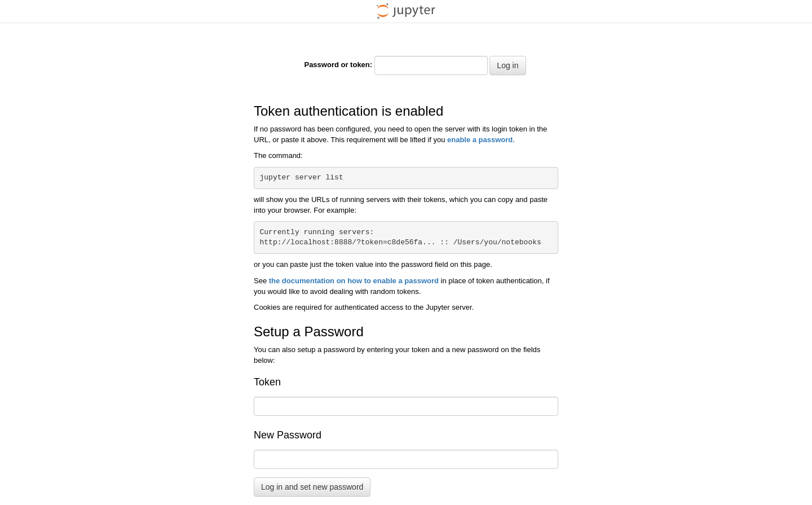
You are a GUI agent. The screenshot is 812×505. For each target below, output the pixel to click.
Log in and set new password (312, 487)
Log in (507, 65)
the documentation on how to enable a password (354, 281)
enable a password (480, 140)
